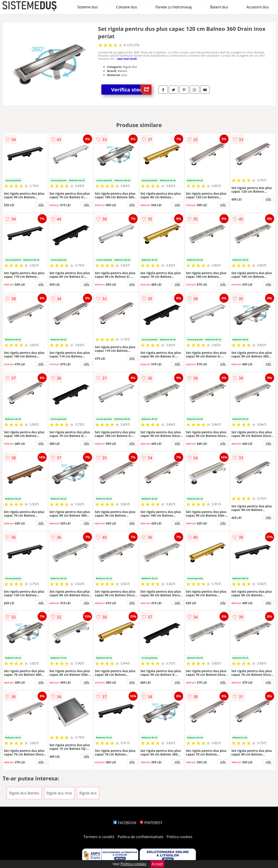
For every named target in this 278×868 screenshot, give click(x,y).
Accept (157, 864)
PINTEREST (151, 823)
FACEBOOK (125, 823)
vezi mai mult (127, 59)
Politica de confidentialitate (141, 837)
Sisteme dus (87, 7)
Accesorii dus (258, 7)
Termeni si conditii (99, 837)
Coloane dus (127, 7)
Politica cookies (180, 837)
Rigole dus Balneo (24, 793)
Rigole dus (88, 793)
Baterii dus (219, 7)
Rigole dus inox (59, 793)
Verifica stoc (131, 90)
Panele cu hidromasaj (173, 7)
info (41, 205)
